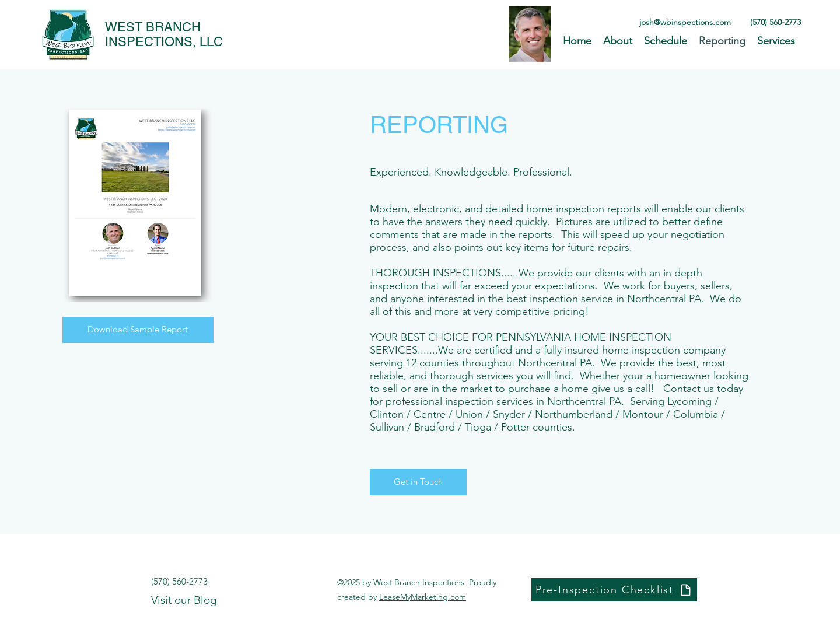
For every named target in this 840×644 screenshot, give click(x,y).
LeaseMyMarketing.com (423, 597)
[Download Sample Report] (138, 330)
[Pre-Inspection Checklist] (614, 590)
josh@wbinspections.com (685, 22)
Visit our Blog (184, 600)
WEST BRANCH (153, 27)
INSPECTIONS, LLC (164, 42)
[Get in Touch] (418, 482)
